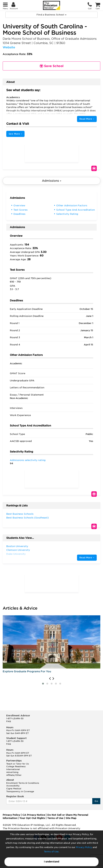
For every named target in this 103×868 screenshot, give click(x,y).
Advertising (12, 772)
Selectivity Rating (67, 214)
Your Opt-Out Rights (32, 818)
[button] (43, 684)
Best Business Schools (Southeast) (27, 518)
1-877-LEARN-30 (15, 718)
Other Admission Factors (72, 205)
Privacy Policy (84, 847)
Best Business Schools (20, 514)
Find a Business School (51, 15)
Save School (94, 168)
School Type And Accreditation (76, 210)
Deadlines (19, 214)
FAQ (9, 721)
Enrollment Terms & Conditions (23, 783)
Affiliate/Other (14, 775)
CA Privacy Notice (34, 815)
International (13, 769)
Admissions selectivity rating (28, 460)
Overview (19, 205)
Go (96, 801)
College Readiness (16, 766)
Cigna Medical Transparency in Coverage (20, 790)
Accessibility (13, 786)
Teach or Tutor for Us (18, 764)
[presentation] (50, 679)
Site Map (71, 818)
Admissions (52, 181)
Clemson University (18, 550)
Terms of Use (51, 852)
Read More (87, 119)
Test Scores (21, 210)
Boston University (17, 546)
